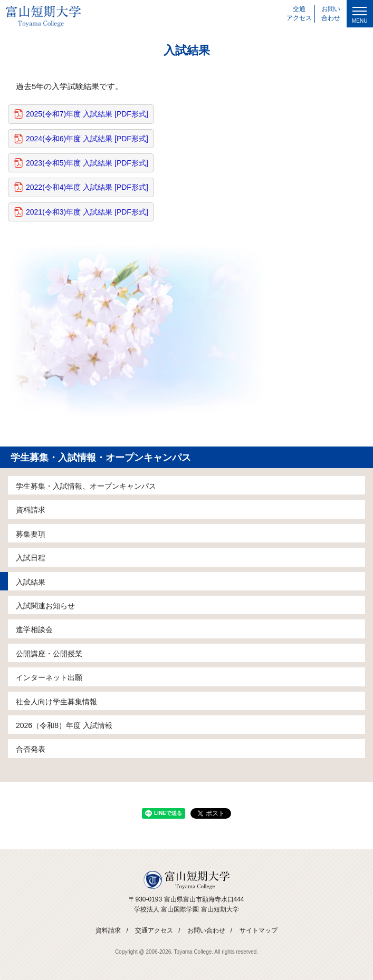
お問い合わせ (206, 930)
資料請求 (108, 930)
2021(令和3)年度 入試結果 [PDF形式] (87, 212)
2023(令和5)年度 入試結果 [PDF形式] (87, 163)
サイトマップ (259, 930)
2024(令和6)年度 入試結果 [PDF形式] (87, 139)
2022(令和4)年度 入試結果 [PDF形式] (87, 187)
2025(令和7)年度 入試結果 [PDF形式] (87, 114)
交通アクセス (154, 930)
